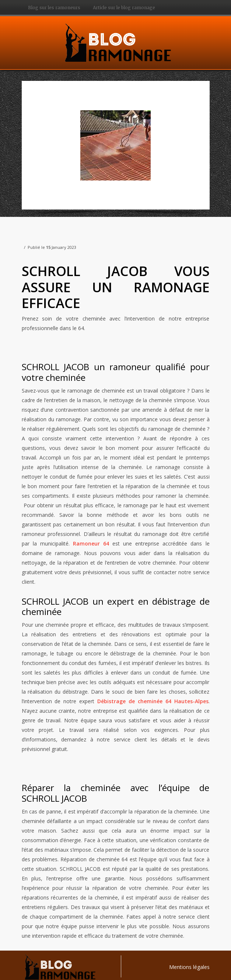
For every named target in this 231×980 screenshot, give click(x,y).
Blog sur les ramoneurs (54, 8)
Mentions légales (189, 967)
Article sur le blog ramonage (124, 8)
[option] (116, 145)
